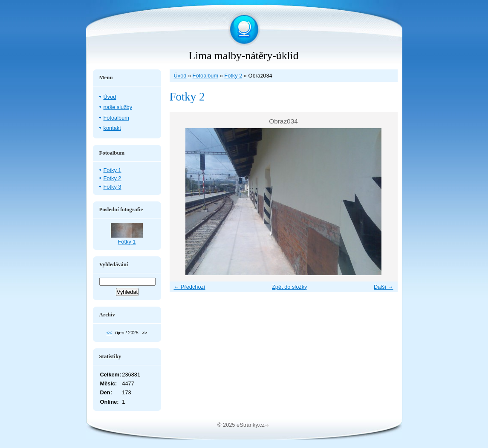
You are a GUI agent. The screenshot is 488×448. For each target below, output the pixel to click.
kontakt (112, 128)
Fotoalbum (205, 76)
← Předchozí (190, 287)
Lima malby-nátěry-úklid (244, 56)
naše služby (118, 107)
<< (109, 333)
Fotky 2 (233, 76)
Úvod (180, 76)
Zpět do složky (290, 287)
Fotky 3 (113, 187)
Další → (384, 287)
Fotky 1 (113, 170)
